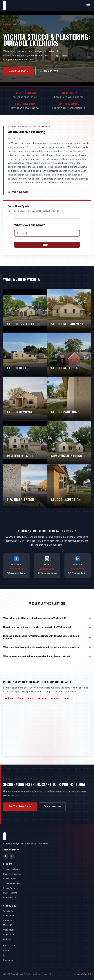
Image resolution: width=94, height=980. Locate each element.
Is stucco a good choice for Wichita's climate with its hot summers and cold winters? (47, 637)
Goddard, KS (9, 930)
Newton (67, 698)
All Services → (10, 897)
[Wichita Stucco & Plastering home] (5, 5)
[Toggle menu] (88, 5)
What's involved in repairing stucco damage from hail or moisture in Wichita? (47, 647)
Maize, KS (8, 925)
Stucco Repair (10, 879)
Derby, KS (8, 920)
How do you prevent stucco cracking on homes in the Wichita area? (47, 627)
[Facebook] (6, 856)
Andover (9, 698)
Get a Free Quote (18, 71)
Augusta (55, 698)
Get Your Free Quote (20, 806)
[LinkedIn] (12, 856)
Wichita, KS (8, 911)
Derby (20, 698)
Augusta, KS (9, 934)
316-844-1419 (49, 71)
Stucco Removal (11, 888)
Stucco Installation (11, 869)
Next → (47, 245)
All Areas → (8, 939)
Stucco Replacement (13, 874)
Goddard (42, 698)
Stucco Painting (10, 893)
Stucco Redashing (11, 883)
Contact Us (8, 960)
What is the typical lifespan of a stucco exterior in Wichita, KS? (47, 618)
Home (6, 950)
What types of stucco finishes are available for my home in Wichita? (47, 656)
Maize (31, 698)
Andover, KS (9, 916)
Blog (5, 955)
